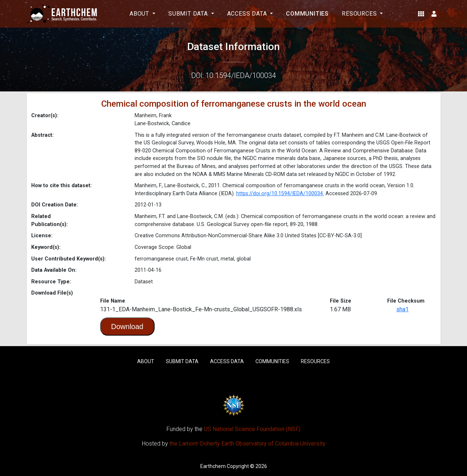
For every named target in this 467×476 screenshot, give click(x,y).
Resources (315, 361)
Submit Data (182, 361)
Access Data (227, 361)
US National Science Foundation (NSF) (252, 429)
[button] (421, 14)
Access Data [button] (248, 14)
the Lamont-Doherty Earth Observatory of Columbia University (247, 444)
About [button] (140, 14)
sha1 (402, 309)
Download (127, 327)
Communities (307, 14)
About (146, 361)
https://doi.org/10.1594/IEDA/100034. (280, 194)
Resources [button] (360, 14)
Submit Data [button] (189, 14)
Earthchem (213, 466)
